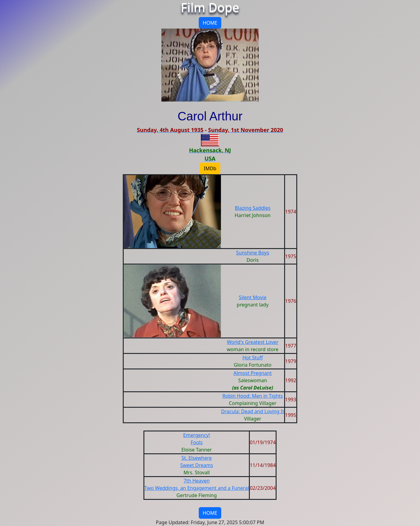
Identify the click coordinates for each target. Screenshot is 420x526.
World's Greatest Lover (253, 342)
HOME (210, 23)
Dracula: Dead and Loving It (253, 411)
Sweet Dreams (197, 465)
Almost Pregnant (253, 373)
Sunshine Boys (253, 253)
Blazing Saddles (253, 208)
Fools (196, 442)
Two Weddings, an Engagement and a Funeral (197, 488)
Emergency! (197, 435)
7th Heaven (197, 481)
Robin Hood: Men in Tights (253, 396)
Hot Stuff (253, 358)
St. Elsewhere (196, 458)
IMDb (210, 168)
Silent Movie (253, 297)
